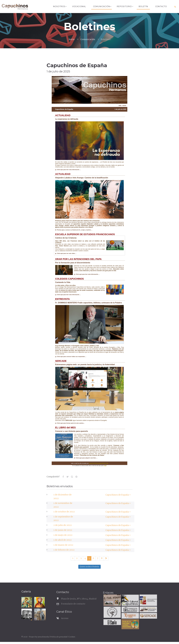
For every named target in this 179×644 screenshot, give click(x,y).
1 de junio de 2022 (63, 530)
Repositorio (124, 6)
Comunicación (102, 6)
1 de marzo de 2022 (63, 545)
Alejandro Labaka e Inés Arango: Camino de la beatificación (82, 178)
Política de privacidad (59, 637)
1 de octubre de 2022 (64, 512)
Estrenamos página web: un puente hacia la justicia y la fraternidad (85, 364)
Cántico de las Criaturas (66, 238)
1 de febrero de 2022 (64, 550)
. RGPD (124, 106)
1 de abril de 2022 (62, 540)
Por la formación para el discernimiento (73, 263)
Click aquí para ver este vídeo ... (66, 253)
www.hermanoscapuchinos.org (99, 463)
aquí (105, 466)
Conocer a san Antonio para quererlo (72, 431)
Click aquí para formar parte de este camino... (70, 423)
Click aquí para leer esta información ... (68, 170)
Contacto (161, 6)
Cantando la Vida (63, 282)
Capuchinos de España (117, 495)
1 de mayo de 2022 (63, 535)
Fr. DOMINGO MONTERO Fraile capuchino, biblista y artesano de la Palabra (89, 303)
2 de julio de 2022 (63, 525)
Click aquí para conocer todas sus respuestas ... (71, 357)
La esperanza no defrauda (67, 119)
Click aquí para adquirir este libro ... (86, 458)
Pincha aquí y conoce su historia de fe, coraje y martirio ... (74, 230)
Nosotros (59, 6)
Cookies (72, 637)
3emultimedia (43, 637)
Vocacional (79, 6)
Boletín (143, 6)
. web (120, 106)
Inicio (72, 39)
